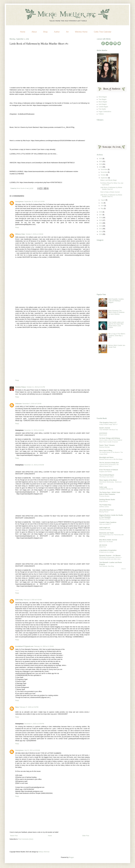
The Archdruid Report (107, 475)
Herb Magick (103, 104)
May (102, 208)
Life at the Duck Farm (107, 510)
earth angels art (105, 528)
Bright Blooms (104, 501)
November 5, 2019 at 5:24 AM (32, 404)
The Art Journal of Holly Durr (109, 463)
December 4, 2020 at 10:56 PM (34, 724)
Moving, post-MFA (105, 519)
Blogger (71, 857)
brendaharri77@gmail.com (24, 646)
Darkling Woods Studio (107, 500)
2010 (101, 234)
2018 (101, 212)
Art (67, 32)
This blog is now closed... (107, 477)
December (104, 169)
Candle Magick (103, 107)
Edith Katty (19, 600)
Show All (123, 569)
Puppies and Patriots (106, 472)
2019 (101, 167)
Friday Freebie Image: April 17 (108, 424)
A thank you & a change (106, 552)
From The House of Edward (109, 470)
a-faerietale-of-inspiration (108, 550)
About (34, 32)
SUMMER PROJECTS (106, 489)
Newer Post (14, 836)
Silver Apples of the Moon (108, 480)
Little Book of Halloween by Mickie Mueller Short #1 (111, 196)
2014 (101, 223)
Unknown (19, 404)
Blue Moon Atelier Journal (108, 540)
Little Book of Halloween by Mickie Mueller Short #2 (111, 188)
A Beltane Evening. (105, 529)
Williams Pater (20, 234)
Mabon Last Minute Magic (109, 180)
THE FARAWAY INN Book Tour (109, 430)
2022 (101, 159)
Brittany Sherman (44, 852)
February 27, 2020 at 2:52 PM (29, 707)
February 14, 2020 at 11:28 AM (44, 646)
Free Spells (102, 109)
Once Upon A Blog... (106, 451)
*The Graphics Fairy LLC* (108, 423)
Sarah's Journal (105, 428)
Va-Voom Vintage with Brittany (110, 438)
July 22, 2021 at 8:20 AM (32, 750)
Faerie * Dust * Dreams (107, 445)
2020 (101, 164)
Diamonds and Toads (106, 533)
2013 (101, 226)
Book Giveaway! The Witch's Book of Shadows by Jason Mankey (116, 312)
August (103, 200)
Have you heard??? (105, 524)
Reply (17, 227)
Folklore (101, 114)
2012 (101, 229)
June (102, 206)
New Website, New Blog (107, 566)
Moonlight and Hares (106, 457)
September (104, 178)
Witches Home (81, 32)
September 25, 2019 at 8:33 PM (34, 202)
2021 (101, 161)
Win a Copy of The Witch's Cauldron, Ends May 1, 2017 (117, 336)
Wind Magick (103, 97)
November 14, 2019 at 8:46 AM (34, 430)
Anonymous (19, 202)
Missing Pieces (104, 512)
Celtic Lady (103, 487)
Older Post (86, 836)
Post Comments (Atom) (26, 839)
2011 (101, 232)
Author (57, 32)
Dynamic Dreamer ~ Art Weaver (110, 556)
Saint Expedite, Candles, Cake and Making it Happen (116, 301)
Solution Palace (21, 387)
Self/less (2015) (104, 507)
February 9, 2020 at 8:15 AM (32, 600)
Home (23, 32)
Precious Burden (104, 496)
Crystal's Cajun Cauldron (108, 522)
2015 (101, 220)
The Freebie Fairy (105, 505)
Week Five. (103, 547)
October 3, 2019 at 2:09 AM (34, 234)
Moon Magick (103, 102)
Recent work (103, 435)
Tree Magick (103, 99)
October (103, 175)
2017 (101, 215)
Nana (17, 707)
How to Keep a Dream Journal (110, 192)
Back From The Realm (106, 542)
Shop (45, 32)
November (104, 172)
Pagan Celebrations (105, 112)
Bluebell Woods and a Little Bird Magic (111, 459)
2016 (101, 218)
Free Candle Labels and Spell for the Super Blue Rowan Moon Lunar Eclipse (116, 325)
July (102, 203)
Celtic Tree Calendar (103, 32)
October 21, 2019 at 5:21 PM (36, 387)
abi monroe (103, 545)
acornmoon (103, 433)
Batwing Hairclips (104, 447)
